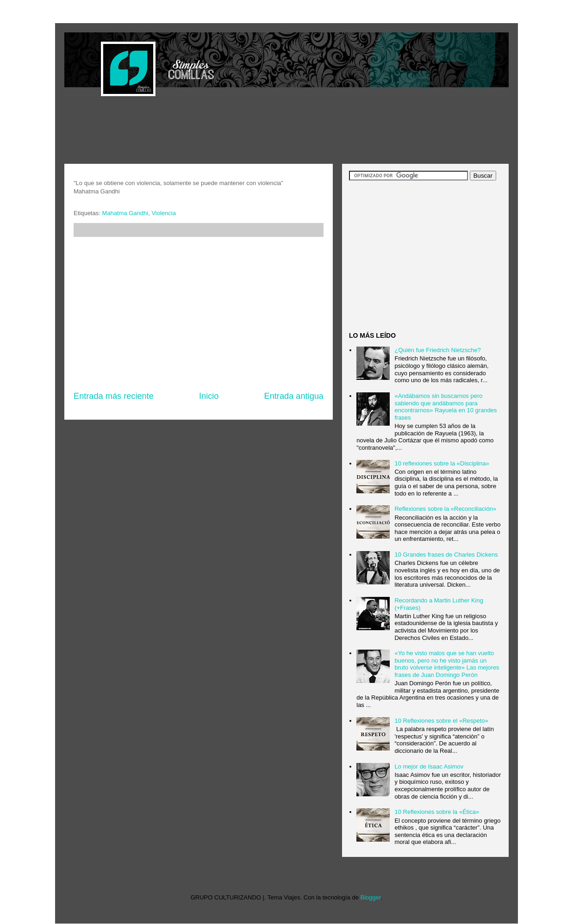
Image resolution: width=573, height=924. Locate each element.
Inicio (209, 396)
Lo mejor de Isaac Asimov (429, 766)
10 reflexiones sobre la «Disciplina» (442, 463)
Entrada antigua (294, 396)
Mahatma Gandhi (125, 213)
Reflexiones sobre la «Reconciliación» (445, 509)
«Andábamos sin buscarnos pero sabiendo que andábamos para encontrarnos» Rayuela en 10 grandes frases (445, 407)
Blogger (371, 897)
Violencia (164, 213)
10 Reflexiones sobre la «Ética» (437, 812)
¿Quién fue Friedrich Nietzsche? (437, 350)
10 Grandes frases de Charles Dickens (446, 555)
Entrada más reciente (114, 396)
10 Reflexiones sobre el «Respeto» (441, 721)
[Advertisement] (233, 131)
